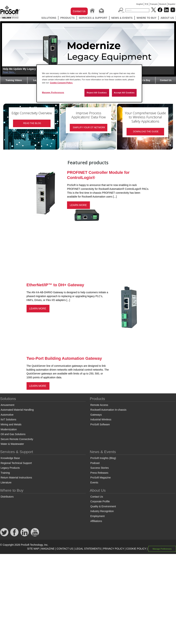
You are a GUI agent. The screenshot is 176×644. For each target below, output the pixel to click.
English (140, 4)
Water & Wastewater (12, 444)
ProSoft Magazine (100, 478)
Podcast (95, 463)
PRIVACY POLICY (113, 549)
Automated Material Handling (17, 410)
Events (94, 482)
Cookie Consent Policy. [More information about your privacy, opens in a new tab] (61, 83)
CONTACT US (65, 549)
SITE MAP (33, 549)
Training (5, 473)
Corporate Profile (100, 501)
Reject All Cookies (97, 93)
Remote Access (99, 405)
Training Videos (14, 80)
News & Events (122, 18)
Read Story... (9, 72)
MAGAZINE (48, 549)
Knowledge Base (10, 458)
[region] (89, 83)
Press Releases (99, 473)
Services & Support (93, 18)
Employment (97, 516)
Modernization (9, 429)
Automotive (7, 415)
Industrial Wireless (101, 419)
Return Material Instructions (16, 478)
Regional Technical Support (16, 463)
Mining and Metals (11, 424)
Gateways (96, 415)
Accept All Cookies (124, 93)
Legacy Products (10, 468)
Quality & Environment (103, 506)
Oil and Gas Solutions (13, 434)
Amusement (8, 405)
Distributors (7, 497)
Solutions (49, 18)
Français (154, 4)
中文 (147, 4)
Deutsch (163, 4)
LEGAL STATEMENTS (88, 549)
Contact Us (79, 11)
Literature (6, 482)
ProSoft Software (100, 424)
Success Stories (99, 468)
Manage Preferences (162, 549)
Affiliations (96, 521)
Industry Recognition (102, 511)
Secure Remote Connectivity (17, 439)
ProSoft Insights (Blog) (103, 458)
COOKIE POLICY (136, 549)
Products (67, 18)
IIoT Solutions (9, 419)
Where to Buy (147, 18)
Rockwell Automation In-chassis (108, 410)
